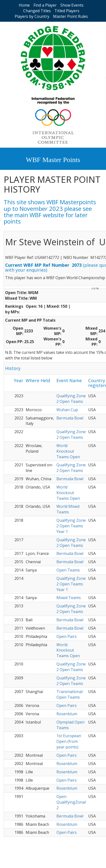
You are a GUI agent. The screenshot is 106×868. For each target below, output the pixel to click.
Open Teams (68, 570)
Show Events (72, 5)
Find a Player (45, 5)
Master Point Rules (70, 16)
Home (24, 5)
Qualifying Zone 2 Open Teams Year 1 (71, 526)
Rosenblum (67, 714)
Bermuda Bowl (70, 418)
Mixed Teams (69, 598)
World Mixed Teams (68, 509)
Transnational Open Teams (69, 694)
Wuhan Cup (67, 410)
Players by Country (32, 16)
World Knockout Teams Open (68, 451)
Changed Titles (37, 11)
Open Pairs (67, 636)
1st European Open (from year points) (69, 741)
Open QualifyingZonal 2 (71, 802)
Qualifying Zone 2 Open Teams (71, 399)
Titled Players (67, 11)
